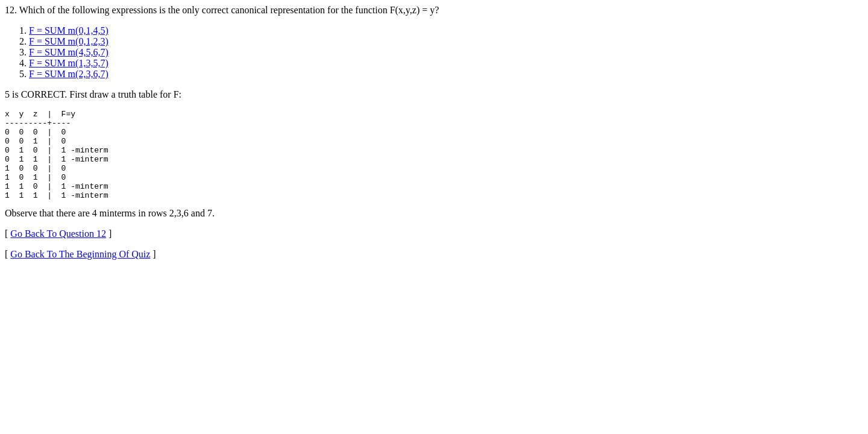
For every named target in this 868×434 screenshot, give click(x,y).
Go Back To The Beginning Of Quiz (80, 272)
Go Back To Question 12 (58, 252)
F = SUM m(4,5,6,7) (69, 52)
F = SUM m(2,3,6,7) (69, 74)
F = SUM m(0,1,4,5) (69, 30)
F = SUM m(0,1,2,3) (69, 41)
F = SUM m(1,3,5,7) (69, 63)
